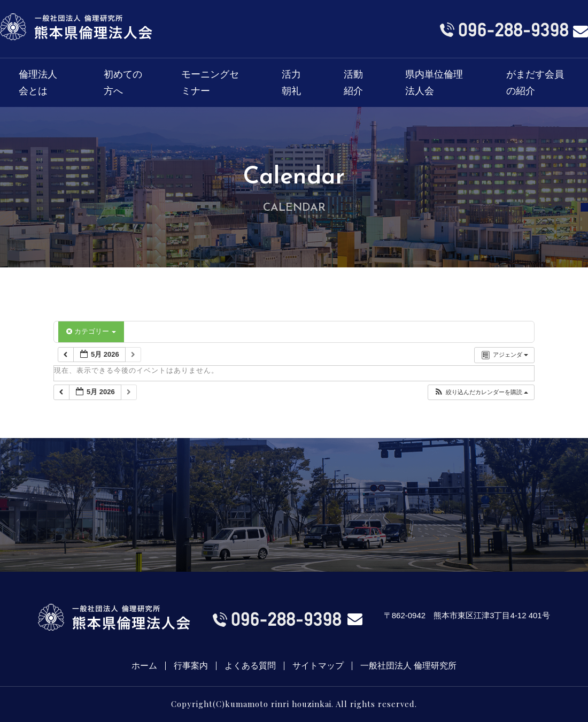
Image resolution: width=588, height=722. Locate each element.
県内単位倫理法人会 (434, 83)
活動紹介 (353, 83)
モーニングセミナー (210, 83)
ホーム (144, 666)
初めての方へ (123, 83)
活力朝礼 (291, 83)
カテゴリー (91, 331)
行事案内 (191, 666)
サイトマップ (318, 666)
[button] (481, 392)
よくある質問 (250, 666)
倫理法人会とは (38, 83)
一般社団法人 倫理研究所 (408, 666)
